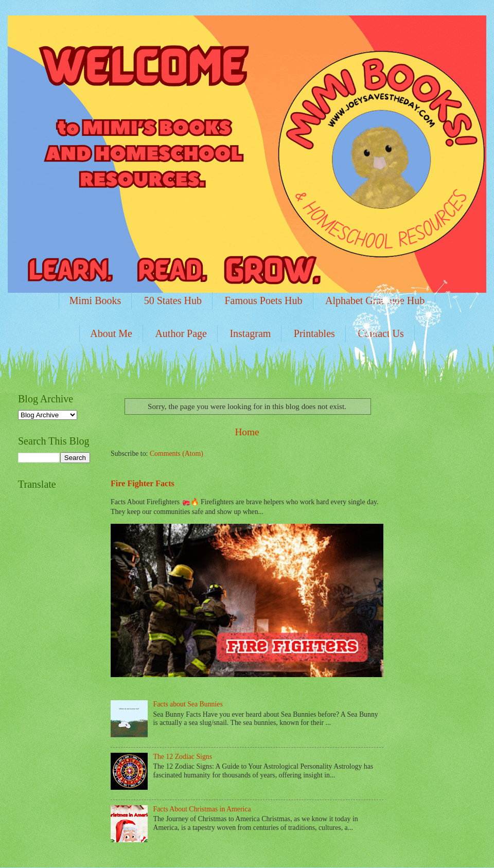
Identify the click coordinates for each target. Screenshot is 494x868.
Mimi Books (95, 300)
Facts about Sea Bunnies (188, 704)
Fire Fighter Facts (143, 483)
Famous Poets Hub (263, 300)
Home (247, 432)
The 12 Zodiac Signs (183, 757)
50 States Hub (173, 300)
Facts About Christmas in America (202, 809)
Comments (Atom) (177, 454)
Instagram (250, 333)
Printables (314, 333)
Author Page (181, 333)
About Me (111, 333)
